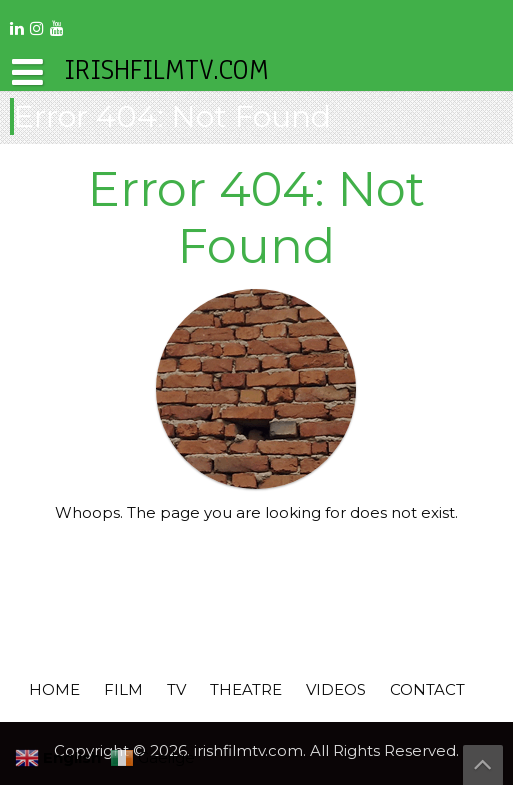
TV (176, 689)
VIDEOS (336, 689)
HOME (54, 689)
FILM (123, 689)
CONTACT (427, 689)
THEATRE (246, 689)
